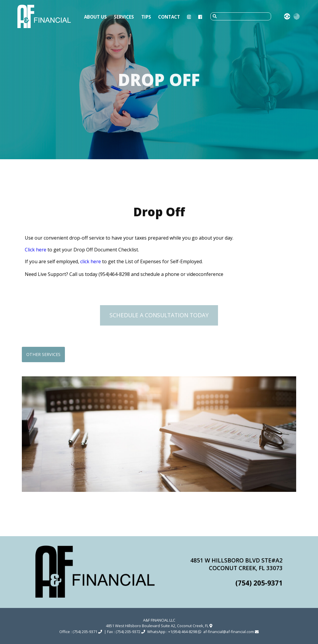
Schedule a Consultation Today (159, 315)
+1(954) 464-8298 (185, 632)
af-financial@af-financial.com (231, 632)
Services (124, 17)
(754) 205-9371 (259, 583)
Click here (36, 250)
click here (91, 261)
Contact (169, 17)
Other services (43, 354)
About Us (95, 17)
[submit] (215, 16)
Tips (146, 17)
